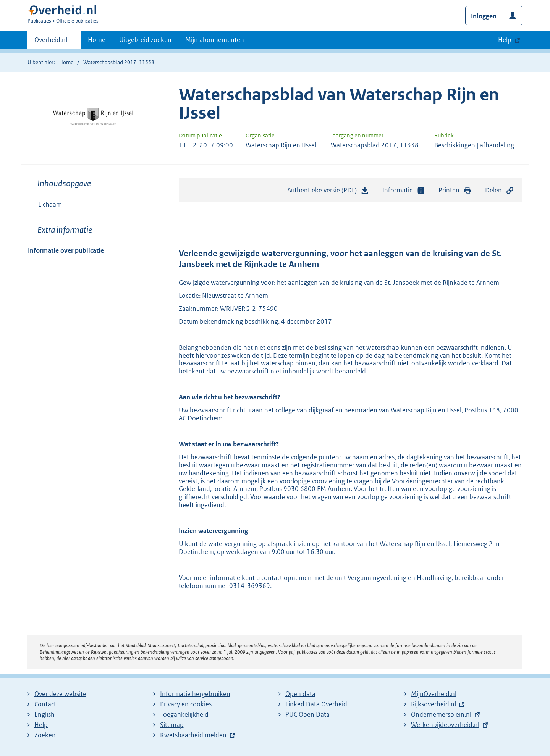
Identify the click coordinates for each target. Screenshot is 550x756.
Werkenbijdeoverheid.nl (445, 725)
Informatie (404, 190)
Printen (455, 190)
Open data (300, 694)
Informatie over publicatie (66, 250)
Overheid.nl (51, 42)
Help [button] (505, 40)
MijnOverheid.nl (434, 694)
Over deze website (60, 694)
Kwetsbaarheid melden (193, 735)
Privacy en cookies (186, 704)
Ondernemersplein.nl (441, 714)
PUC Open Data (307, 714)
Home (97, 40)
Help (41, 725)
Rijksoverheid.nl (434, 704)
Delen (500, 190)
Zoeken (45, 735)
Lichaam (50, 204)
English (44, 714)
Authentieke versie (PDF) (328, 192)
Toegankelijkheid (184, 714)
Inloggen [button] (484, 16)
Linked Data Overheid (316, 704)
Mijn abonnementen (215, 40)
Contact (45, 704)
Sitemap (172, 725)
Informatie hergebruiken (195, 694)
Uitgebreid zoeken (145, 40)
